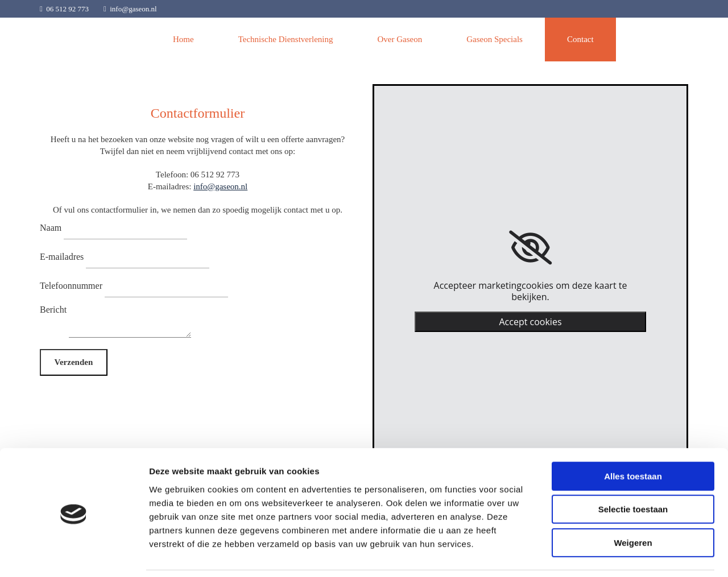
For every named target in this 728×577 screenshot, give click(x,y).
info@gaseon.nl (133, 9)
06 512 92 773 (67, 9)
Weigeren (633, 505)
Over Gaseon (400, 39)
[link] (530, 248)
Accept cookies (530, 322)
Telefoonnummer (71, 286)
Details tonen (615, 555)
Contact (580, 39)
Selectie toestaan (633, 472)
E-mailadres (62, 257)
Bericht (53, 310)
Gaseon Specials (495, 39)
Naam (51, 228)
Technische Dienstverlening (286, 39)
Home (183, 39)
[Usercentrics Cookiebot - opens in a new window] (74, 555)
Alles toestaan (633, 438)
